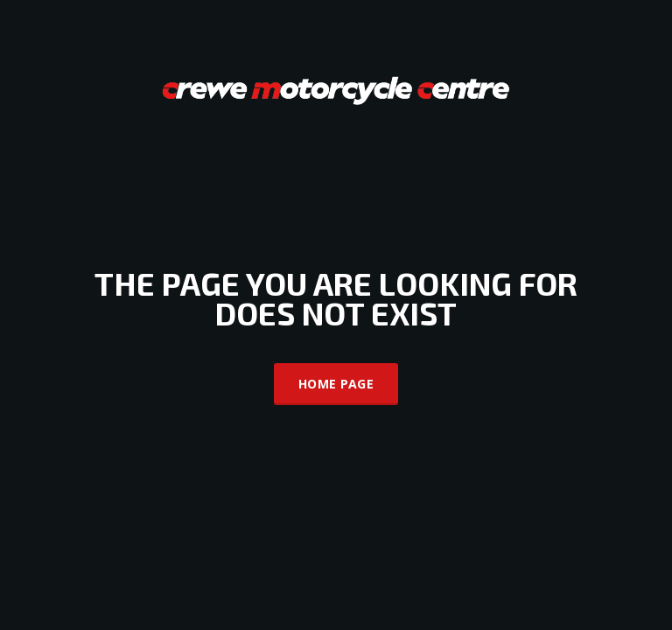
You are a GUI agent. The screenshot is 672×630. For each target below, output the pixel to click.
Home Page (336, 384)
